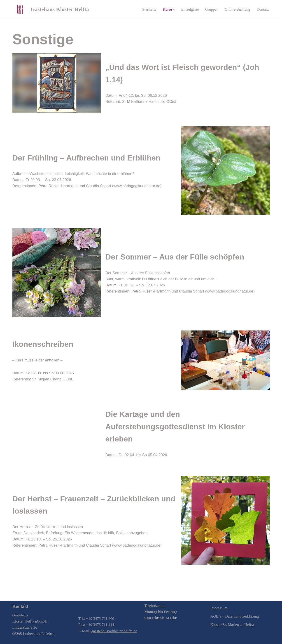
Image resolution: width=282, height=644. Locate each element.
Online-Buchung (237, 9)
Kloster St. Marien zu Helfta (232, 625)
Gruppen (211, 9)
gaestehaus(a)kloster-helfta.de (114, 631)
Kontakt (263, 9)
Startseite (149, 9)
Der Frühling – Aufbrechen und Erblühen (86, 158)
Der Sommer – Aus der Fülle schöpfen (175, 257)
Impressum (219, 608)
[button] (174, 9)
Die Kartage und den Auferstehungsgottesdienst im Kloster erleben (175, 426)
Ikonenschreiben (43, 344)
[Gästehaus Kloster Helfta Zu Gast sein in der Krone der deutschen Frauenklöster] (51, 9)
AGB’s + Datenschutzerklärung (235, 616)
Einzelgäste (190, 9)
